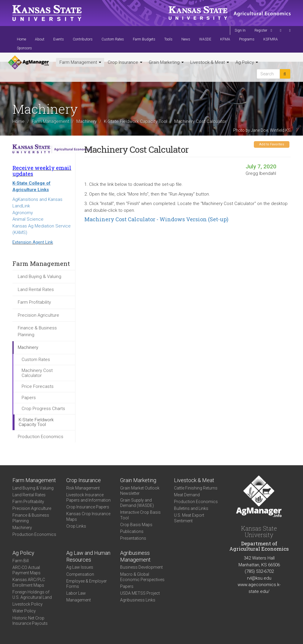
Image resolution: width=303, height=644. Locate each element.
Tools (168, 39)
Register (261, 30)
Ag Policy (247, 62)
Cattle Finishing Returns (196, 488)
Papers (29, 398)
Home (21, 39)
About (40, 39)
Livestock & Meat (210, 62)
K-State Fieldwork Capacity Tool (136, 121)
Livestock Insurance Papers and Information (88, 497)
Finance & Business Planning (37, 331)
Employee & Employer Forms (87, 584)
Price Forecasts (38, 386)
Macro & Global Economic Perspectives (142, 577)
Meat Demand (187, 495)
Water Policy (24, 611)
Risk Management (83, 488)
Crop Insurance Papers (88, 507)
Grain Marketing (166, 62)
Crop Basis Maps (136, 525)
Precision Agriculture (38, 315)
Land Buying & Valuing (40, 277)
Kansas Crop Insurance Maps (88, 516)
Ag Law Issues (80, 567)
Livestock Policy (28, 604)
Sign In (240, 30)
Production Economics (41, 437)
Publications (132, 531)
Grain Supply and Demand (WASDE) (137, 503)
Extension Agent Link (33, 242)
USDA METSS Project (140, 593)
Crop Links (76, 526)
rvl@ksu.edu (259, 578)
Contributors (83, 39)
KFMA (225, 39)
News (186, 39)
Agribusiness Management (135, 556)
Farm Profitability (34, 302)
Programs (247, 39)
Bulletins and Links (191, 508)
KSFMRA (271, 39)
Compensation (80, 574)
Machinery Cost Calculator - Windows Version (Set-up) (156, 219)
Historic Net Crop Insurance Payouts (30, 621)
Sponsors (24, 48)
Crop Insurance (125, 62)
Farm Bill (21, 561)
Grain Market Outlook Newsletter (140, 491)
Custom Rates (113, 39)
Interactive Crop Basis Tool (140, 515)
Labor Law (76, 593)
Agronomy (23, 213)
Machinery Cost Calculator (37, 373)
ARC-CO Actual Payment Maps (26, 570)
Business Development (141, 567)
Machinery (87, 121)
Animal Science (28, 219)
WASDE (205, 39)
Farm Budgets (144, 39)
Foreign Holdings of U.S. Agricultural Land (32, 595)
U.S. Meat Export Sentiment (189, 518)
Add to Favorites (272, 144)
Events (59, 39)
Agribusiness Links (138, 600)
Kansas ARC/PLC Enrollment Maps (29, 582)
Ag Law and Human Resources (88, 556)
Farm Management (80, 62)
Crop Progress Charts (43, 409)
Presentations (133, 538)
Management (79, 600)
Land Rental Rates (36, 290)
